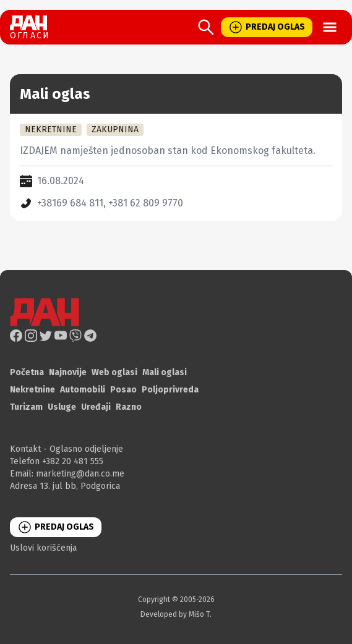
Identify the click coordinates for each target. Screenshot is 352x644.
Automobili (83, 390)
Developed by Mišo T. (176, 614)
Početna (27, 372)
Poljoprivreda (170, 390)
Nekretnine (32, 390)
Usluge (62, 407)
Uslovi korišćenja (43, 548)
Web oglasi (114, 372)
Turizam (26, 407)
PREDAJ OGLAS (267, 27)
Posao (123, 390)
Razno (129, 407)
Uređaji (96, 407)
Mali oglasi (165, 372)
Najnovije (68, 372)
